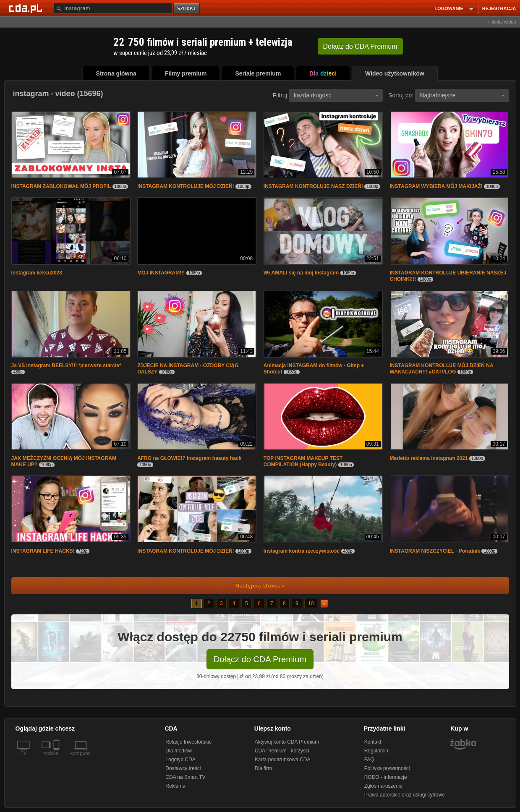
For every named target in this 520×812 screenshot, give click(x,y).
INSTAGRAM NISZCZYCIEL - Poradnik (435, 551)
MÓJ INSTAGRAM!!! (161, 273)
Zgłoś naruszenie (383, 786)
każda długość (336, 95)
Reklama (175, 786)
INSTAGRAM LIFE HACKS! (43, 551)
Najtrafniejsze (463, 95)
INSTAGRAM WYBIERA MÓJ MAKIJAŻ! (436, 186)
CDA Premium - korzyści (282, 751)
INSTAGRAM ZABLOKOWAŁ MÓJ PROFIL (61, 186)
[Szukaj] (113, 8)
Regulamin (376, 751)
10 (311, 603)
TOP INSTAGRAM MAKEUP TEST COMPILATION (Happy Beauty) (303, 461)
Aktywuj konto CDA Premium (287, 742)
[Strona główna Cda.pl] (27, 8)
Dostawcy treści (183, 768)
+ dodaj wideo (502, 22)
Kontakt (373, 742)
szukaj (187, 9)
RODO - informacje (386, 777)
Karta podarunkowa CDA (283, 760)
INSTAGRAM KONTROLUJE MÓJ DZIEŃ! (186, 186)
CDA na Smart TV (185, 777)
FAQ (369, 760)
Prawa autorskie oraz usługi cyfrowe (405, 795)
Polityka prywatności (387, 768)
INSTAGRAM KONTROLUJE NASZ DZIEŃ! (313, 186)
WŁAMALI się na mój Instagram (301, 273)
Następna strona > (255, 586)
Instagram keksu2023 (37, 273)
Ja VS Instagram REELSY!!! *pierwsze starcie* (66, 366)
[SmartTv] (57, 758)
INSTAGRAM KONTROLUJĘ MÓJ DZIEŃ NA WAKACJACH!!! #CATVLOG (442, 369)
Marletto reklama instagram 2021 (429, 458)
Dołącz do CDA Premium (260, 659)
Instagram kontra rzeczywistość (302, 551)
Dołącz (360, 46)
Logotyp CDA (180, 760)
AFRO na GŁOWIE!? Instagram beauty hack (189, 458)
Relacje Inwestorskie (188, 742)
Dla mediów (179, 751)
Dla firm (263, 768)
